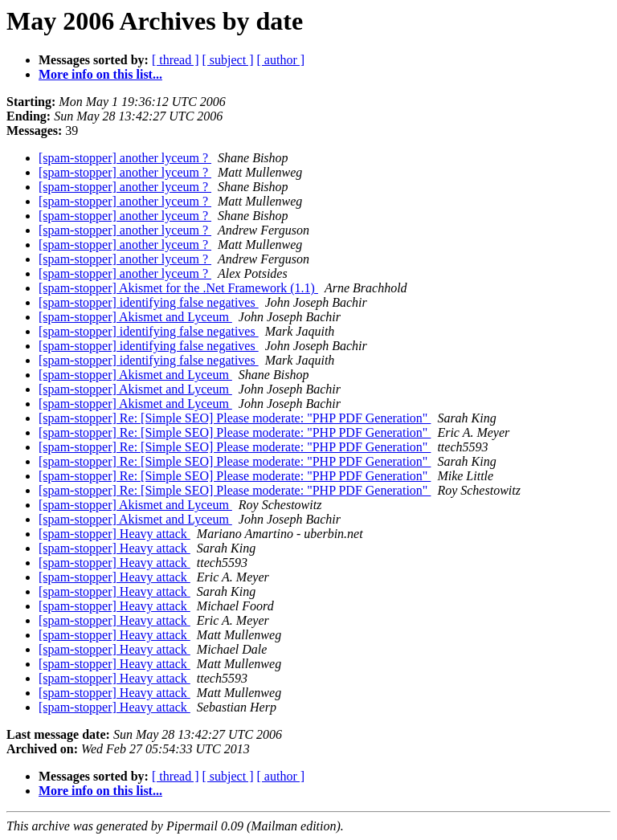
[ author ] (281, 60)
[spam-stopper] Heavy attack (114, 534)
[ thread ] (176, 60)
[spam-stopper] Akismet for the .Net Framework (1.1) (178, 288)
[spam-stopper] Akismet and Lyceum (135, 317)
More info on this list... (100, 74)
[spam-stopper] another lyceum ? (125, 158)
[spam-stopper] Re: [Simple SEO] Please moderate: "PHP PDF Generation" (235, 418)
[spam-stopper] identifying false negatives (149, 302)
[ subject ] (228, 60)
